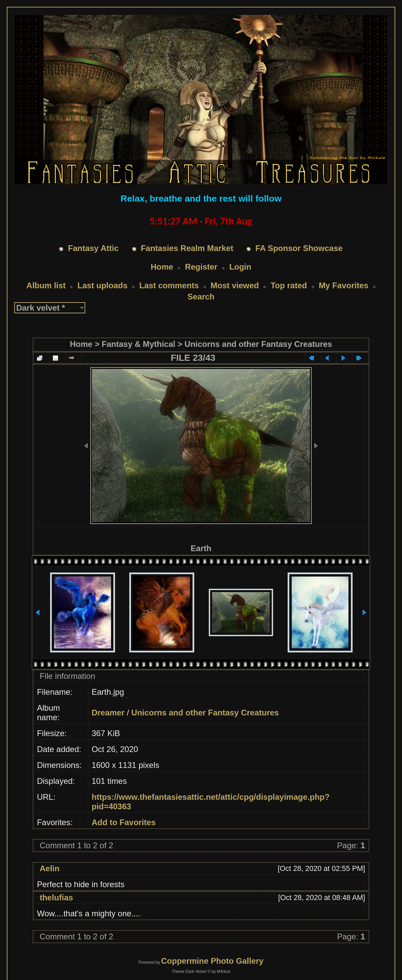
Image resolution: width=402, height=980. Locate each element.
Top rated (289, 285)
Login (240, 267)
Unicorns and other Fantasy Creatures (258, 344)
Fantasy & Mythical (139, 344)
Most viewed (235, 285)
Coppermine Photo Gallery (212, 961)
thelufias (56, 898)
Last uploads (103, 285)
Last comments (169, 285)
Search (201, 297)
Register (201, 267)
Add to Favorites (124, 822)
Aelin (50, 868)
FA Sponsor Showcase (299, 248)
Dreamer (108, 713)
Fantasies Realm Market (187, 248)
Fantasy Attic (93, 248)
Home (162, 267)
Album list (46, 285)
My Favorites (344, 285)
